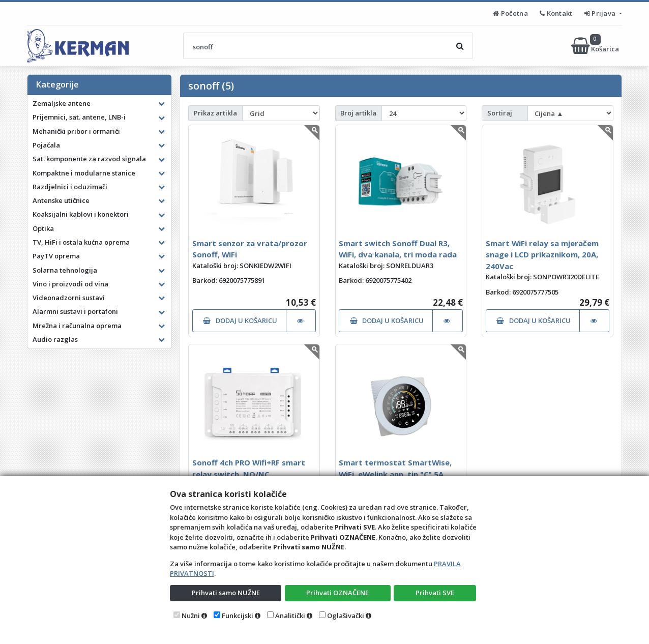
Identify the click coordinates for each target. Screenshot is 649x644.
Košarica (596, 46)
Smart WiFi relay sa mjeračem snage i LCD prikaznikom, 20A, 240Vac (542, 255)
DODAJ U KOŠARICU (240, 320)
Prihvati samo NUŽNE (226, 593)
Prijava (601, 13)
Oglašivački (346, 616)
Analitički (290, 616)
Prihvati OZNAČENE (337, 593)
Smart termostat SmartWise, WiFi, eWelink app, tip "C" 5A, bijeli (395, 474)
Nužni (191, 616)
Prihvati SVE (435, 593)
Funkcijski (238, 616)
